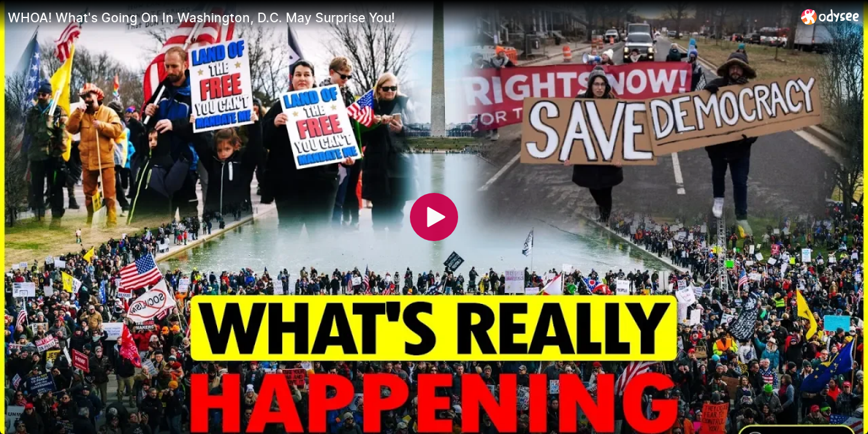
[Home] (830, 17)
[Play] (434, 217)
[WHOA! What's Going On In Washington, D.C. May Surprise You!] (400, 17)
